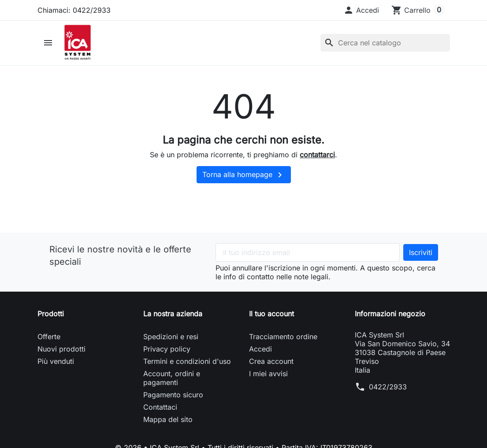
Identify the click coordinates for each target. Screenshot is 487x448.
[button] (361, 10)
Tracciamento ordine (283, 337)
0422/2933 (388, 387)
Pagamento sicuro (173, 395)
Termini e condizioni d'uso (187, 361)
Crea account (271, 361)
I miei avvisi (268, 374)
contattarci (317, 155)
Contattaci (160, 407)
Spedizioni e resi (171, 337)
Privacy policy (167, 349)
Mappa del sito (168, 419)
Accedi (260, 349)
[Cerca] (385, 43)
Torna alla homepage (244, 175)
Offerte (49, 337)
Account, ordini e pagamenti (172, 378)
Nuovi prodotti (61, 349)
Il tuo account (271, 314)
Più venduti (56, 361)
